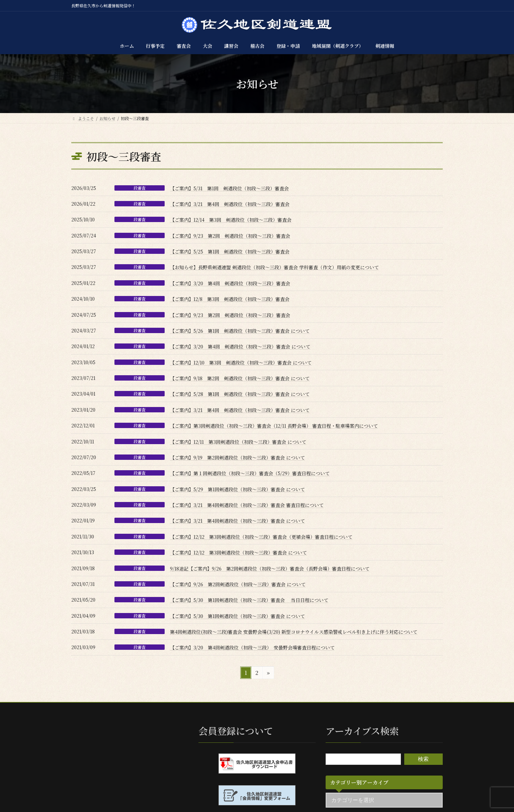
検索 (423, 759)
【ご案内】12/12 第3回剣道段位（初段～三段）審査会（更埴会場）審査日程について (261, 537)
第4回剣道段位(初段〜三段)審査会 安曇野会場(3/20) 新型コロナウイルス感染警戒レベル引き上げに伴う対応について (294, 632)
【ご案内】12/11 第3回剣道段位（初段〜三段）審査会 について (238, 442)
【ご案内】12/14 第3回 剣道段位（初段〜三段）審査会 (231, 220)
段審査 (140, 188)
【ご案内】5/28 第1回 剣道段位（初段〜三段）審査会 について (240, 394)
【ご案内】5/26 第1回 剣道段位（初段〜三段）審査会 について (240, 331)
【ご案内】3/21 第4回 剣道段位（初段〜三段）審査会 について (240, 410)
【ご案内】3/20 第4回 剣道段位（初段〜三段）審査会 (230, 283)
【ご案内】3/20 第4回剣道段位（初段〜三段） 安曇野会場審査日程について (252, 647)
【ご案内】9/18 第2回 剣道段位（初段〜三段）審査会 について (240, 378)
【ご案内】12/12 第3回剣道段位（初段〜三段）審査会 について (238, 552)
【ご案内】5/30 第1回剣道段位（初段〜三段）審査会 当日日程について (249, 600)
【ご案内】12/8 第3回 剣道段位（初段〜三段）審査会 (230, 299)
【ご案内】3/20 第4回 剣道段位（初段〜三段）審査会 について (240, 346)
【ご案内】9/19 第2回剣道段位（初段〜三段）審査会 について (237, 458)
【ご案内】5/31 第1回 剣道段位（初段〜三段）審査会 (229, 188)
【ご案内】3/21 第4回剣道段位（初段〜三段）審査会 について (237, 521)
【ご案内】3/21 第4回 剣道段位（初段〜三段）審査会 (230, 204)
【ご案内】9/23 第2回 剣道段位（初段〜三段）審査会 (230, 236)
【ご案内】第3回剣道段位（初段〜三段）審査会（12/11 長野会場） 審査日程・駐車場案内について (274, 426)
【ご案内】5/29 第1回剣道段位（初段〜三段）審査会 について (237, 489)
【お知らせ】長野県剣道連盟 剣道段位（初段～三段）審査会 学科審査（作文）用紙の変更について (274, 267)
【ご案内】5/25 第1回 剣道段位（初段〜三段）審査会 (230, 251)
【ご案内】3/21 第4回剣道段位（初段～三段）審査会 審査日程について (247, 505)
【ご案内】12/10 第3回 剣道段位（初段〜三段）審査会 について (241, 363)
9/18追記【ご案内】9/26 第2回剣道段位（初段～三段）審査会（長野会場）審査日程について (270, 569)
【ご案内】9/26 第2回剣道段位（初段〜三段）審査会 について (238, 584)
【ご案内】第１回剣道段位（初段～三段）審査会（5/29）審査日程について (250, 473)
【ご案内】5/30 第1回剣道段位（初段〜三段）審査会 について (237, 616)
